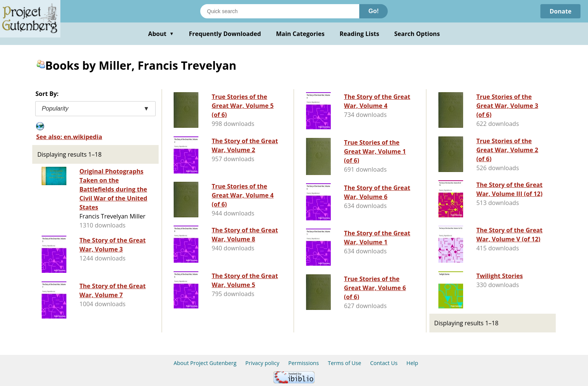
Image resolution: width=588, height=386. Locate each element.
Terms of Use (344, 363)
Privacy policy (262, 363)
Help (412, 363)
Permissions (304, 363)
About (161, 34)
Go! (373, 11)
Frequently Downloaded (225, 34)
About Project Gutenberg (205, 363)
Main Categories (300, 34)
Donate (560, 11)
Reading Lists (360, 34)
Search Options (417, 34)
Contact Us (384, 363)
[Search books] (280, 11)
